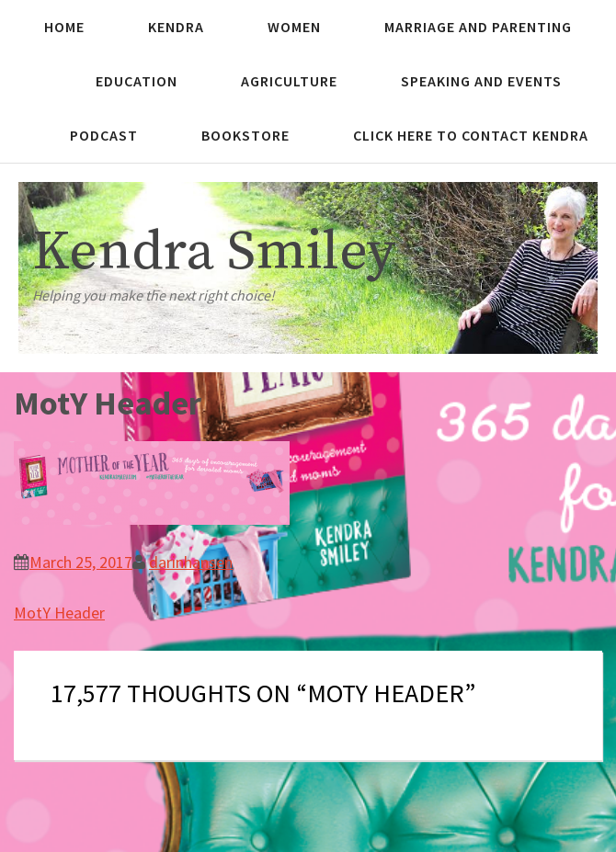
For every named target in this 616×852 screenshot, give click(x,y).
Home (64, 27)
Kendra (176, 27)
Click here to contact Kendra (471, 135)
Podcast (104, 135)
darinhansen (191, 562)
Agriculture (289, 81)
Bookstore (245, 135)
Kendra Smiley (214, 252)
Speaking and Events (481, 81)
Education (137, 81)
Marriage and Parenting (478, 27)
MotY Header (59, 613)
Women (294, 27)
